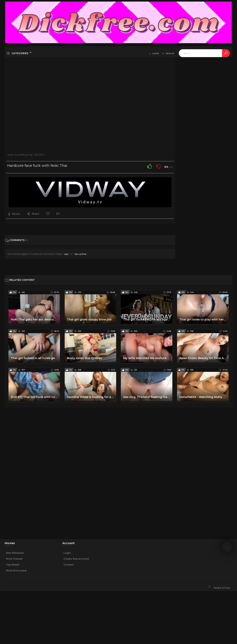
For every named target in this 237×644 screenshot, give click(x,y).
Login (66, 254)
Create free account (76, 559)
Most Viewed (14, 559)
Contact (69, 565)
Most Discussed (16, 571)
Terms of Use (222, 588)
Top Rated (13, 565)
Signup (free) (80, 254)
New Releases (15, 553)
